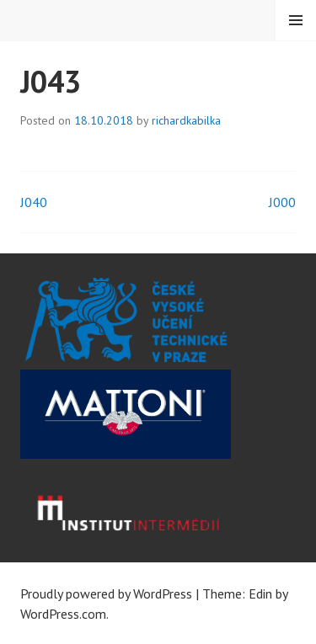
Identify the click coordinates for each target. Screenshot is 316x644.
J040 (34, 202)
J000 (282, 202)
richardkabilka (186, 120)
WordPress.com (63, 614)
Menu (296, 20)
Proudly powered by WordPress (106, 593)
